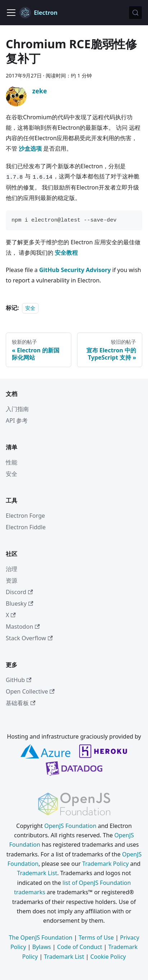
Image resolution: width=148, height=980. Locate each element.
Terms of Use (96, 937)
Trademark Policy (105, 864)
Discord (19, 592)
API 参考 (17, 420)
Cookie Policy (108, 957)
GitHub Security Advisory (75, 270)
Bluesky (19, 603)
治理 (12, 569)
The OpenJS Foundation (41, 937)
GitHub (19, 680)
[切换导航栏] (11, 13)
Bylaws (42, 947)
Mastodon (23, 627)
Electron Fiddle (26, 527)
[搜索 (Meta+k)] (135, 13)
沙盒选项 (30, 148)
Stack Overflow (29, 638)
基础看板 (21, 703)
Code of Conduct (80, 947)
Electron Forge (25, 516)
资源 (12, 580)
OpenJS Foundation (70, 826)
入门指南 (17, 409)
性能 (12, 462)
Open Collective (30, 691)
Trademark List (37, 873)
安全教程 (66, 253)
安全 (30, 308)
